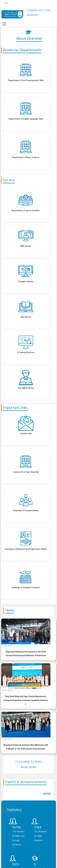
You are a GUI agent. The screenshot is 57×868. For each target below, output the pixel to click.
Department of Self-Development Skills (26, 81)
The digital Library (26, 388)
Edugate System (26, 282)
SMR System (26, 246)
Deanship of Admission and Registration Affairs (26, 549)
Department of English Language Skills (26, 119)
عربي (6, 3)
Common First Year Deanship (26, 472)
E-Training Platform (26, 353)
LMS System (26, 317)
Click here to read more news (28, 765)
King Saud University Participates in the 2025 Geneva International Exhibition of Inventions (26, 654)
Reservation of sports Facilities (26, 211)
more (47, 794)
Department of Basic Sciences (26, 158)
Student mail (26, 434)
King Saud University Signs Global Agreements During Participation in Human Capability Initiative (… (26, 701)
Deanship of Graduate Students (26, 588)
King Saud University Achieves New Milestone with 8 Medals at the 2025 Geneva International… (26, 747)
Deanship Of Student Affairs (26, 511)
